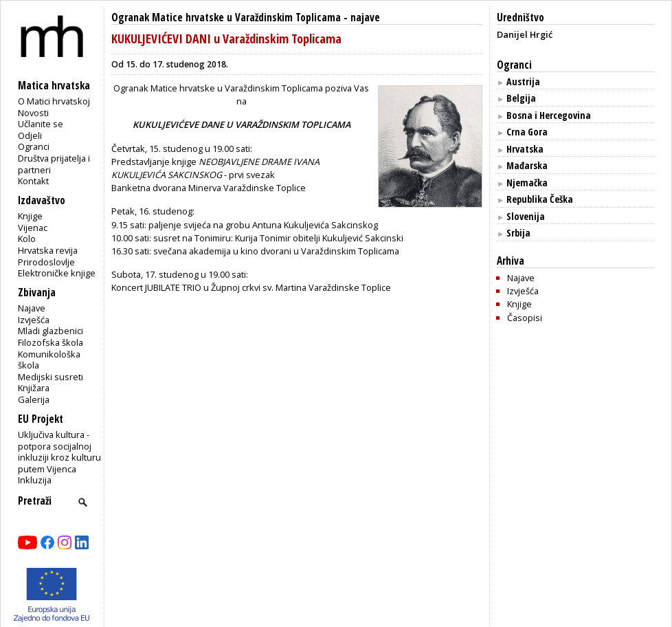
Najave (32, 308)
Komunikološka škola (49, 360)
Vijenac (33, 228)
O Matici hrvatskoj (54, 101)
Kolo (27, 239)
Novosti (33, 113)
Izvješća (34, 320)
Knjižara (34, 388)
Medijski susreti (51, 377)
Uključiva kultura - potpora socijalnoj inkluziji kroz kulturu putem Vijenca (59, 452)
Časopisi (525, 318)
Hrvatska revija (48, 250)
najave (365, 18)
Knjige (30, 216)
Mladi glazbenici (51, 331)
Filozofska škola (51, 342)
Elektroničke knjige (57, 273)
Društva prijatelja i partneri (54, 164)
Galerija (34, 399)
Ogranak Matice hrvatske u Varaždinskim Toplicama (226, 18)
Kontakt (33, 181)
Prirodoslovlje (46, 262)
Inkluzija (35, 480)
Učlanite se (41, 124)
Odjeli (30, 135)
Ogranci (34, 146)
